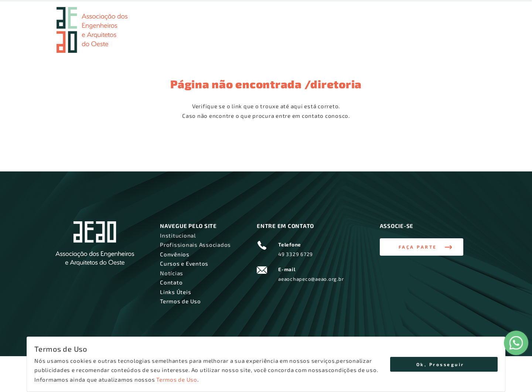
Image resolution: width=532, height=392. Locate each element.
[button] (422, 247)
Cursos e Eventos (380, 39)
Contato (458, 39)
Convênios (337, 39)
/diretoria (333, 84)
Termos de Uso (177, 379)
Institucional (230, 39)
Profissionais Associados (285, 39)
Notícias (420, 39)
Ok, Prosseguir (440, 364)
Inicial (198, 39)
